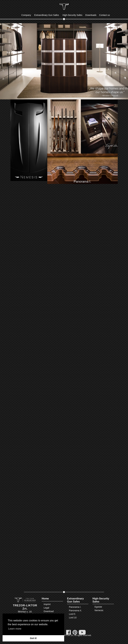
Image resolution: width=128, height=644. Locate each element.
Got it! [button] (33, 638)
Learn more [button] (15, 629)
